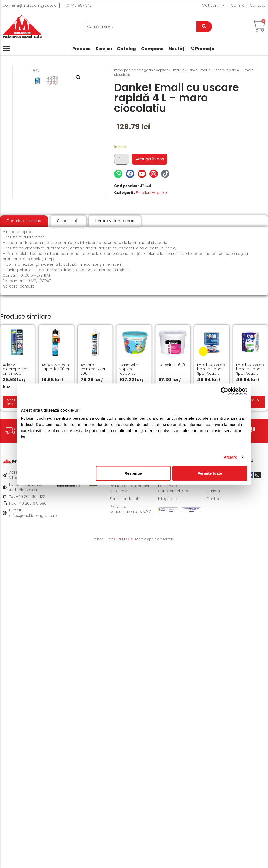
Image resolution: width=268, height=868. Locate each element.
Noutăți (177, 49)
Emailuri (178, 70)
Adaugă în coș (150, 159)
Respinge (133, 473)
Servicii (104, 49)
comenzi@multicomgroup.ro (30, 5)
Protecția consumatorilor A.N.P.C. (131, 509)
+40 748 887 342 (77, 5)
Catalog (126, 49)
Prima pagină (125, 70)
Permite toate (210, 473)
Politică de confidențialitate (173, 488)
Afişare (231, 457)
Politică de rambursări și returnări (130, 488)
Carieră (238, 5)
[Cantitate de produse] (122, 159)
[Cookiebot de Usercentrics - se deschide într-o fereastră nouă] (224, 391)
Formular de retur (126, 499)
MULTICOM (125, 539)
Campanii (152, 49)
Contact (257, 5)
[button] (94, 77)
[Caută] (140, 27)
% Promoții (202, 49)
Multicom (214, 5)
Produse (81, 49)
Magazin (146, 70)
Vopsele (162, 70)
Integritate (168, 499)
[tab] (24, 221)
